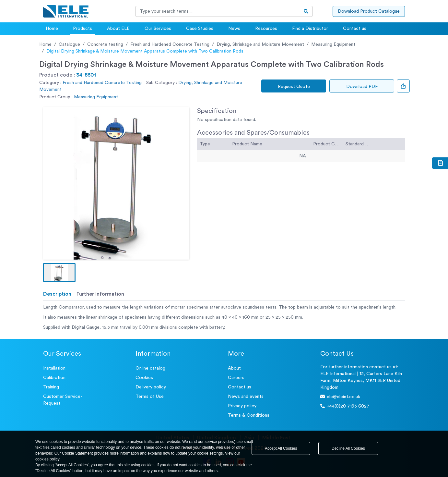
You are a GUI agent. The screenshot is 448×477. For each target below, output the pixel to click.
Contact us (355, 29)
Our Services (158, 29)
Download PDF (362, 87)
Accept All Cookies (281, 448)
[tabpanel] (224, 318)
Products (83, 29)
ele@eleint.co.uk (340, 397)
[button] (59, 273)
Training (51, 387)
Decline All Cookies (348, 448)
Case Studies (200, 29)
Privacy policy (242, 406)
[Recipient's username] (218, 11)
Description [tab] (57, 294)
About (234, 368)
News (234, 29)
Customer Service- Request (63, 400)
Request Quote (294, 87)
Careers (236, 378)
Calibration (54, 378)
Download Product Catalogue (369, 11)
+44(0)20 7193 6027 (345, 406)
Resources (266, 29)
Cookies (144, 378)
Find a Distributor (310, 29)
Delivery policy (151, 387)
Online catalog (150, 368)
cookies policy (47, 459)
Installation (54, 368)
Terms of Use (150, 397)
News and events (246, 397)
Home (52, 29)
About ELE (118, 29)
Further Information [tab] (100, 294)
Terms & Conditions (249, 415)
